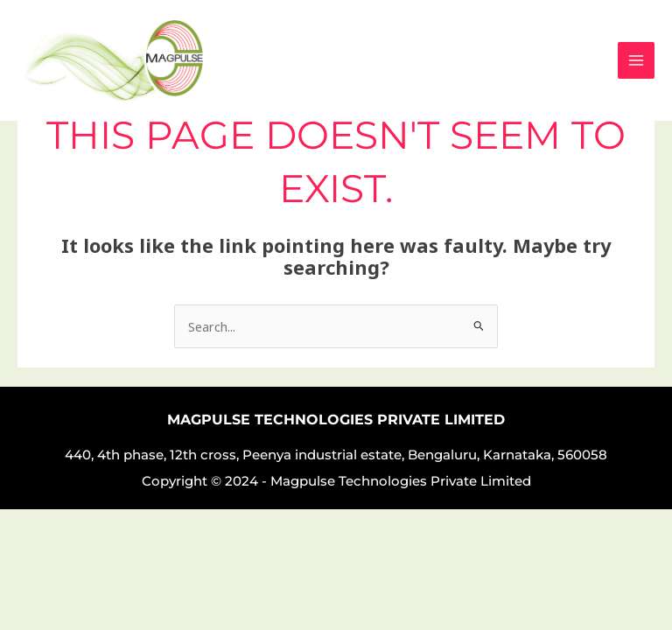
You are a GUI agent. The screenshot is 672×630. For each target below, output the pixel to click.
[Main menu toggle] (636, 60)
